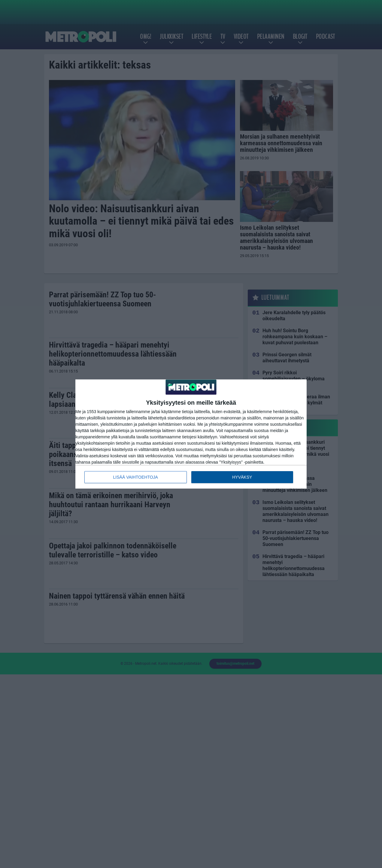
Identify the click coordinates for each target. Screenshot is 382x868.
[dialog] (191, 434)
